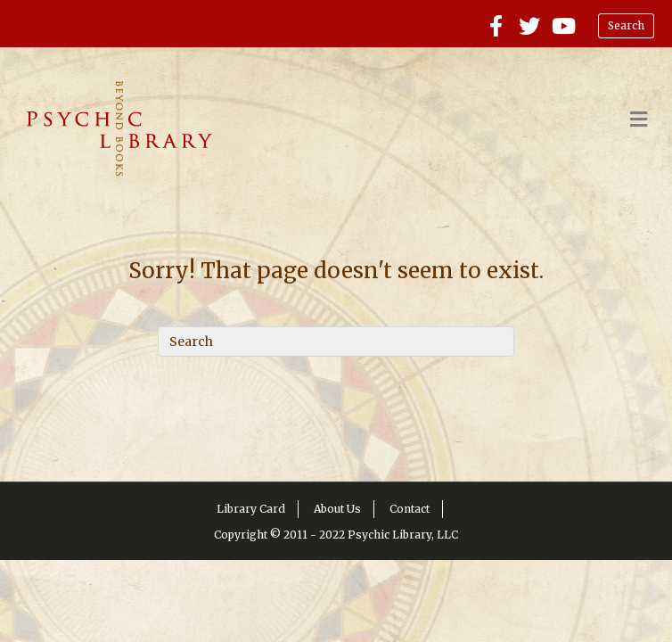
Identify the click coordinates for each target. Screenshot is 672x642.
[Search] (336, 342)
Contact (410, 509)
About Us (337, 509)
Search (626, 25)
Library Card (251, 509)
